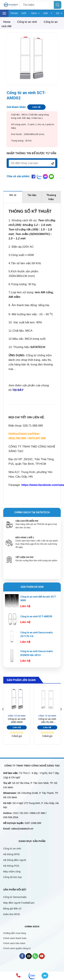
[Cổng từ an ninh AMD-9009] (17, 699)
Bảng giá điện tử (13, 909)
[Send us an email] (29, 956)
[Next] (61, 716)
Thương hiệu (51, 197)
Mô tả (13, 195)
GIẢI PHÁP (48, 13)
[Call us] (35, 956)
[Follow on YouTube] (42, 956)
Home (7, 22)
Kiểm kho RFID (12, 914)
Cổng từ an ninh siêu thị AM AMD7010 (47, 721)
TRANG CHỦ (14, 15)
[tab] (13, 197)
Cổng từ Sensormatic (15, 897)
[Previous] (3, 716)
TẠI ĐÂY (18, 390)
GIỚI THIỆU (25, 15)
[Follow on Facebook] (22, 956)
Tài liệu (32, 195)
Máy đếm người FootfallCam (19, 903)
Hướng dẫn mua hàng (15, 933)
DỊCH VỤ (36, 13)
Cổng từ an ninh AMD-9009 (17, 721)
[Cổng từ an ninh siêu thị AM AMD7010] (47, 699)
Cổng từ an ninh (27, 22)
